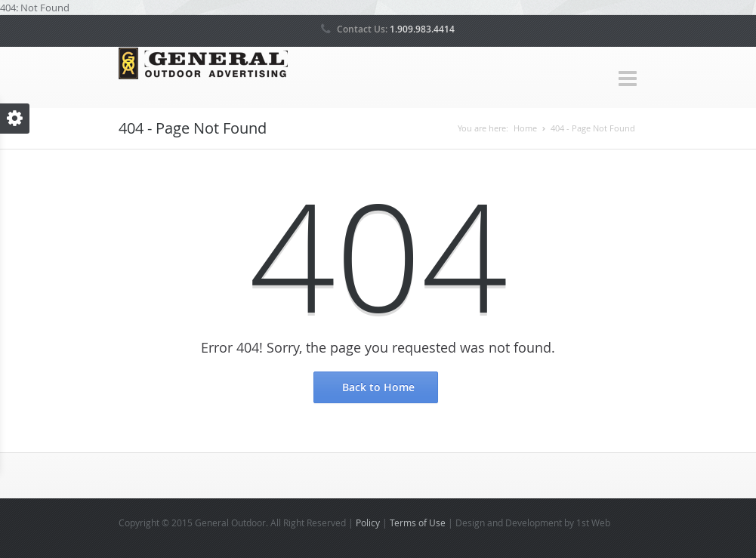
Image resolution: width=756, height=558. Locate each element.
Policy (368, 523)
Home (525, 128)
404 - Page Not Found (593, 128)
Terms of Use (418, 523)
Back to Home (378, 387)
